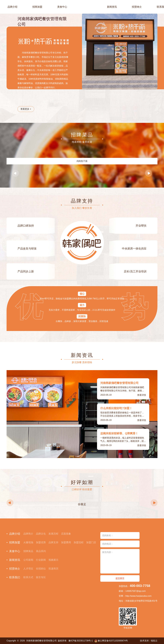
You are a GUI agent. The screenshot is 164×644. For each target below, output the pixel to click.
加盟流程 (79, 542)
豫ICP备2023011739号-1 (81, 641)
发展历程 (53, 534)
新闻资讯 (112, 7)
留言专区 (41, 577)
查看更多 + (26, 109)
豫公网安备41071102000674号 (113, 641)
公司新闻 (28, 560)
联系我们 (15, 577)
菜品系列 (41, 551)
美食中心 (62, 7)
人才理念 (28, 569)
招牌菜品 (28, 551)
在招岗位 (41, 569)
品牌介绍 (12, 7)
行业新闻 (41, 560)
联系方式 (28, 577)
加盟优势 (41, 542)
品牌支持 (53, 542)
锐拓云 (154, 641)
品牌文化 (41, 534)
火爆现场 (28, 542)
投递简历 (53, 569)
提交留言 (120, 578)
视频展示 (53, 560)
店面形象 (66, 534)
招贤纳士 (137, 7)
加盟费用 (66, 542)
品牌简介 (28, 534)
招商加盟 (37, 7)
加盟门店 (91, 542)
